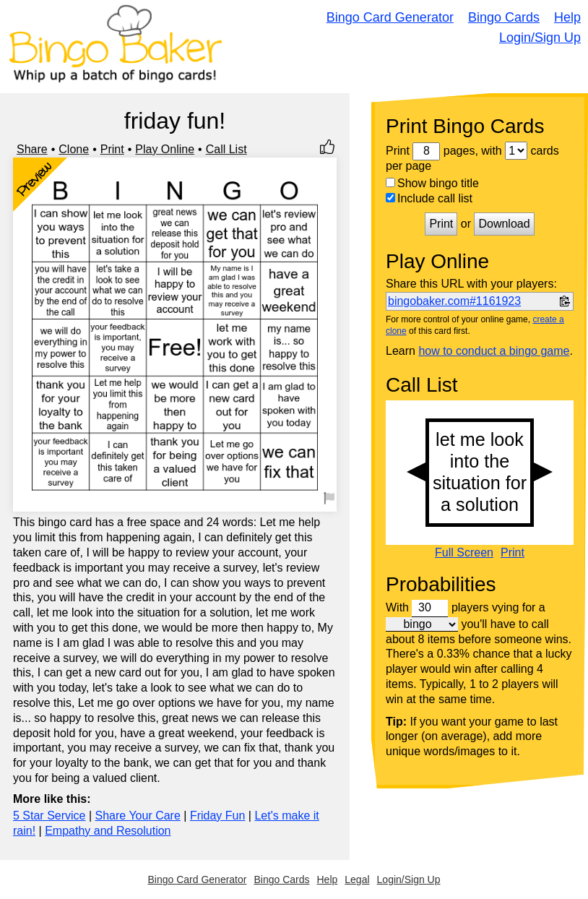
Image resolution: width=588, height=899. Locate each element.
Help (567, 17)
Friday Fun (217, 816)
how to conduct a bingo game (494, 351)
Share (32, 149)
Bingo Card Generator (390, 17)
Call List (226, 149)
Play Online (165, 149)
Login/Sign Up (540, 38)
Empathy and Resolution (108, 831)
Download (504, 224)
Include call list (429, 198)
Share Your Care (138, 816)
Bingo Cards (504, 17)
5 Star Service (49, 816)
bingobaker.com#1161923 (454, 301)
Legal (357, 879)
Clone (74, 149)
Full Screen (464, 553)
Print (112, 149)
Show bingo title (432, 183)
